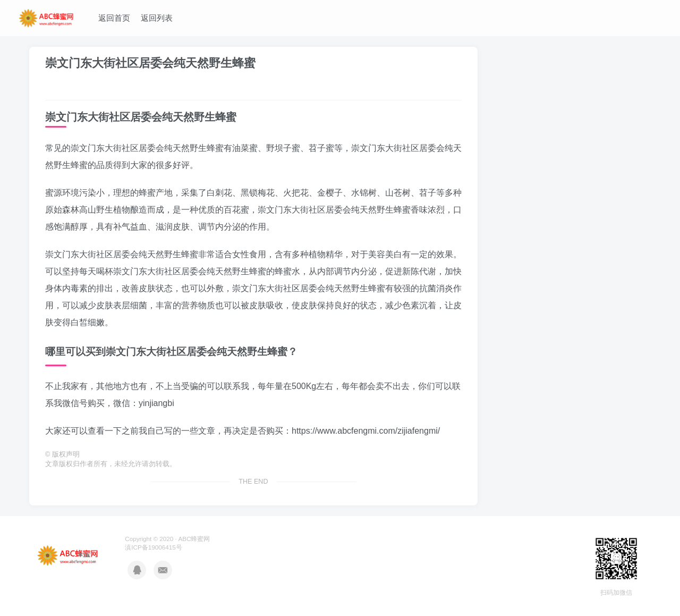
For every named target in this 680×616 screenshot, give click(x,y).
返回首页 (114, 18)
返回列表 (157, 18)
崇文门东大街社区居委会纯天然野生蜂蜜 (150, 63)
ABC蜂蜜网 (194, 539)
